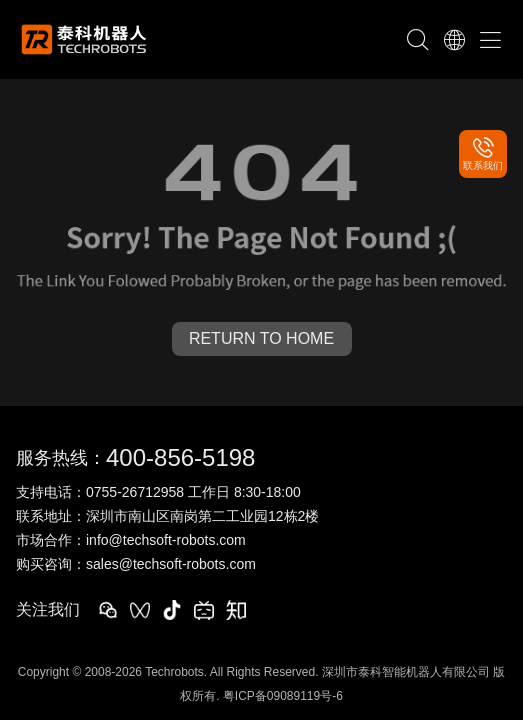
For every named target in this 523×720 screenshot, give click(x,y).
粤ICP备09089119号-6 (283, 696)
